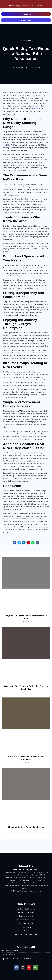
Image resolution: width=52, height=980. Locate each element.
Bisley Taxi (27, 41)
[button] (26, 3)
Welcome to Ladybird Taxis (26, 870)
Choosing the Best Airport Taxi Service (26, 827)
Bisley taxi (35, 109)
